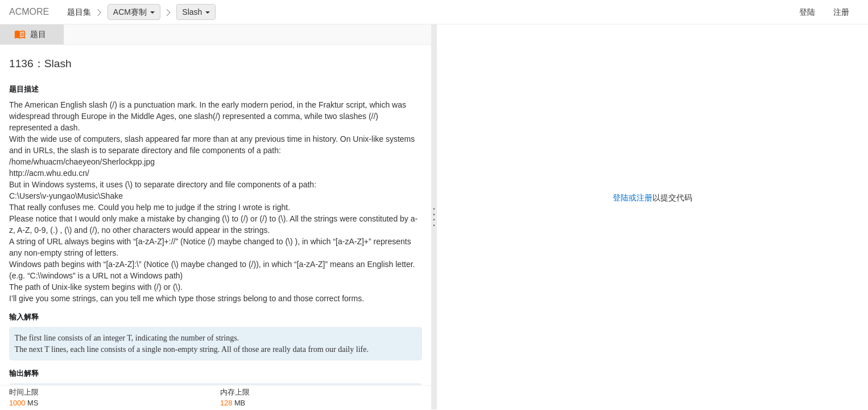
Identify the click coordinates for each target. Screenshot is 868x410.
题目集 (79, 12)
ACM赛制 (134, 12)
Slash (196, 12)
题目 (32, 34)
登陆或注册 (633, 198)
